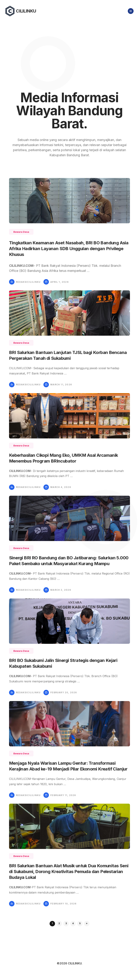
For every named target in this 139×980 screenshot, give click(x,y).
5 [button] (80, 923)
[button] (87, 924)
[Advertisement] (69, 49)
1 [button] (52, 923)
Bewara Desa (21, 232)
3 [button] (66, 923)
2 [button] (59, 923)
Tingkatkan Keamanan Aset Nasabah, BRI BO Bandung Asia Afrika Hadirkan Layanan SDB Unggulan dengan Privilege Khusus (69, 249)
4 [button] (73, 923)
